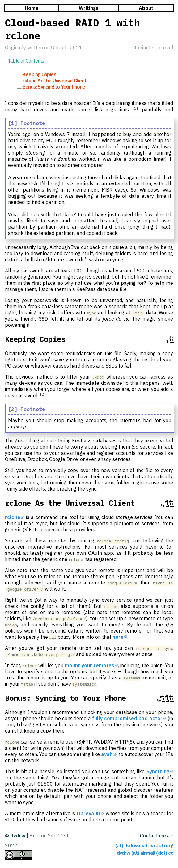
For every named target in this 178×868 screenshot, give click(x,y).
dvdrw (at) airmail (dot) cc (145, 853)
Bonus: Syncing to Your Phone (54, 87)
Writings (89, 8)
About (146, 8)
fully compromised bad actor (127, 718)
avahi (107, 754)
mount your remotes (90, 665)
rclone (13, 517)
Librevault (89, 813)
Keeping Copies (39, 74)
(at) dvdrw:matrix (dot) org (144, 845)
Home (32, 8)
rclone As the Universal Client (54, 81)
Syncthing (158, 771)
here (118, 637)
